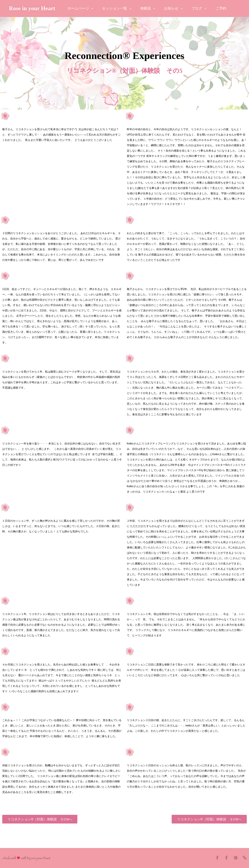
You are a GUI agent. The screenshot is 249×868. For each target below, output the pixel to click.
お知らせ (173, 9)
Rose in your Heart (32, 8)
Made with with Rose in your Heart (26, 858)
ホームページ (80, 9)
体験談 (148, 9)
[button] (40, 819)
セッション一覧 (117, 9)
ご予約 (221, 8)
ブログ (199, 9)
